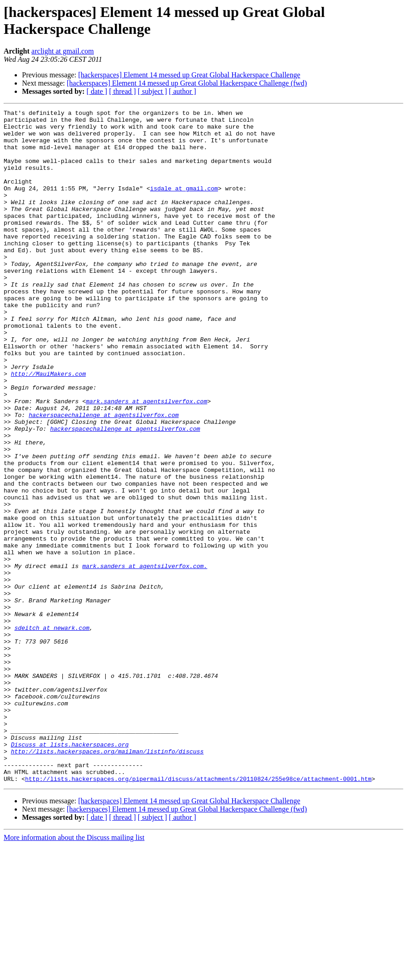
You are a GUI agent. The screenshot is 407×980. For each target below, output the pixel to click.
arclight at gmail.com (63, 51)
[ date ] (97, 91)
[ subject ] (152, 91)
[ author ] (183, 91)
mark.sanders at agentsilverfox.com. (145, 658)
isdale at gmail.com (184, 205)
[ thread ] (122, 91)
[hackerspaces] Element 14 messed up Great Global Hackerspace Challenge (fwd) (187, 83)
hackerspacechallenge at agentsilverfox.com (104, 476)
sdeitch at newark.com (52, 732)
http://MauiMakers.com (49, 427)
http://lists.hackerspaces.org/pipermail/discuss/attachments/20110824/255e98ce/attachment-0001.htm (198, 913)
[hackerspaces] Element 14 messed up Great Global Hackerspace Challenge (189, 75)
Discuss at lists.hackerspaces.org (70, 872)
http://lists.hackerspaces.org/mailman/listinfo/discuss (107, 880)
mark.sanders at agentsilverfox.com (146, 460)
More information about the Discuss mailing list (74, 972)
